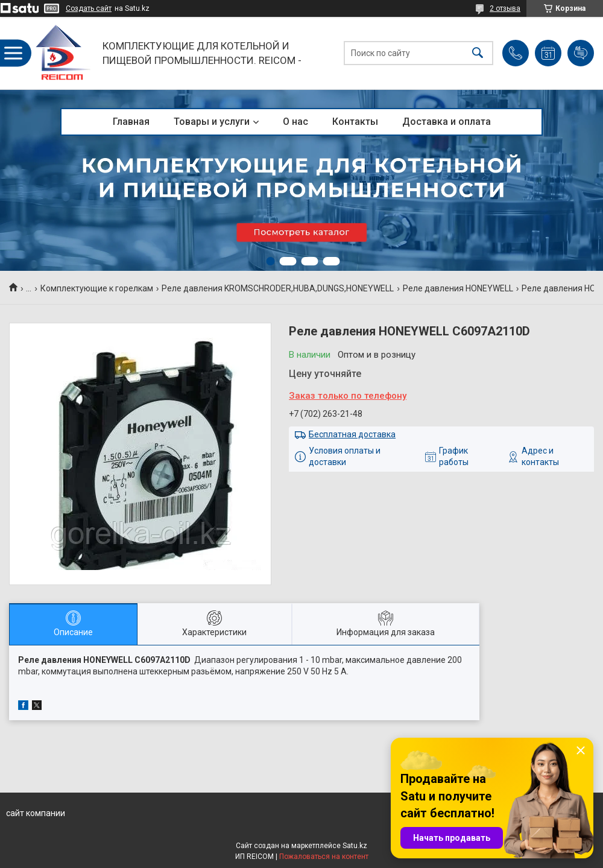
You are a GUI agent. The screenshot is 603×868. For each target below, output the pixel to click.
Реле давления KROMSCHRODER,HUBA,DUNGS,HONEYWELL (278, 288)
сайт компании (36, 813)
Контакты (355, 122)
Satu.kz (355, 846)
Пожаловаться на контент (324, 857)
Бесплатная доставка (352, 434)
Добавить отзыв (581, 53)
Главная (131, 122)
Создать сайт (89, 8)
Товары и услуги (212, 122)
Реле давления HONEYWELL (458, 288)
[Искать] (478, 53)
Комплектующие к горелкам (97, 288)
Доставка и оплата (447, 122)
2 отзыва (505, 8)
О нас (295, 122)
